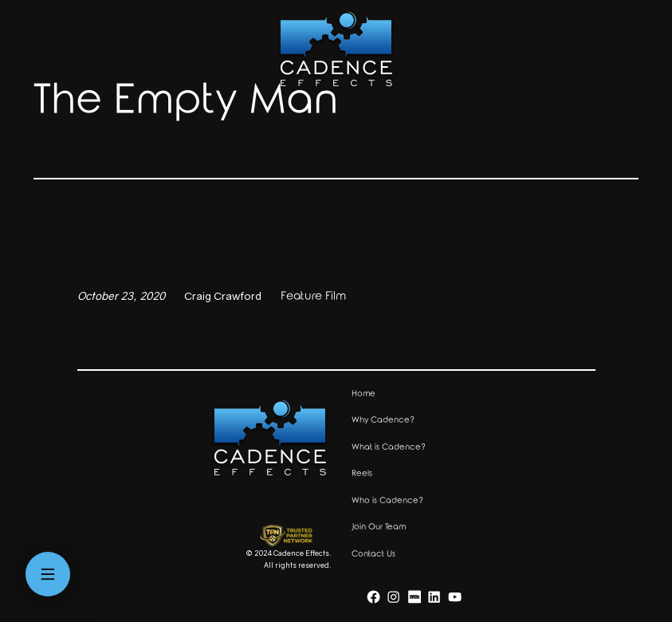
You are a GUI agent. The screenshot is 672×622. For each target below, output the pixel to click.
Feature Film (313, 296)
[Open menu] (48, 574)
